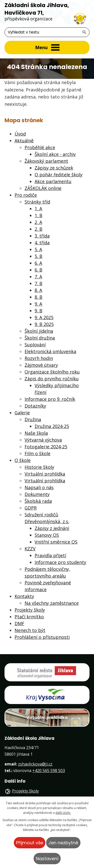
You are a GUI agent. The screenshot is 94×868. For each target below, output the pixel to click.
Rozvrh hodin (39, 358)
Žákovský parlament (46, 161)
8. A (38, 290)
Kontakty (24, 596)
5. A (38, 249)
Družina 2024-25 (52, 426)
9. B (38, 311)
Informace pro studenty (60, 562)
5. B (38, 256)
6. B (38, 270)
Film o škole (37, 453)
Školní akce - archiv (55, 154)
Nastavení (47, 859)
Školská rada (38, 501)
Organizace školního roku (52, 372)
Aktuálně (24, 141)
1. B (38, 215)
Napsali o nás (39, 487)
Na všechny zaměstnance (52, 603)
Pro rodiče (26, 195)
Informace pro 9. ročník (50, 399)
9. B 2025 (44, 324)
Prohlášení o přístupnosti (42, 637)
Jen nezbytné (63, 843)
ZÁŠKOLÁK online (43, 188)
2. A (38, 222)
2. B (38, 229)
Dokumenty (37, 494)
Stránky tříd (37, 202)
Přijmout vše (30, 843)
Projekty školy (30, 610)
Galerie (22, 413)
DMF (19, 623)
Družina (33, 419)
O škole (23, 460)
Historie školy (39, 467)
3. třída (42, 236)
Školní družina (40, 338)
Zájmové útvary (41, 365)
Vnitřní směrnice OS (56, 542)
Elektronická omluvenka (50, 351)
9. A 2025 (44, 317)
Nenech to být (30, 630)
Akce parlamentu (53, 181)
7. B (38, 283)
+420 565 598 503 (49, 771)
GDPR (31, 508)
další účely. (63, 813)
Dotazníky (35, 406)
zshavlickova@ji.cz (35, 764)
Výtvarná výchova (43, 440)
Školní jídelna (39, 331)
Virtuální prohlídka (45, 474)
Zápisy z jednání (52, 528)
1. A (38, 209)
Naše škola (36, 433)
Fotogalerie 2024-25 (46, 447)
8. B (38, 297)
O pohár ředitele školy (59, 175)
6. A (38, 263)
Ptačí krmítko (29, 617)
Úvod (20, 134)
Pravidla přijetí (50, 555)
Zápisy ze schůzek (54, 168)
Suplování (35, 345)
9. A (38, 304)
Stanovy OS (47, 535)
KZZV (30, 549)
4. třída (42, 243)
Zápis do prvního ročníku (52, 379)
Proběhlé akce (40, 147)
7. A (38, 277)
